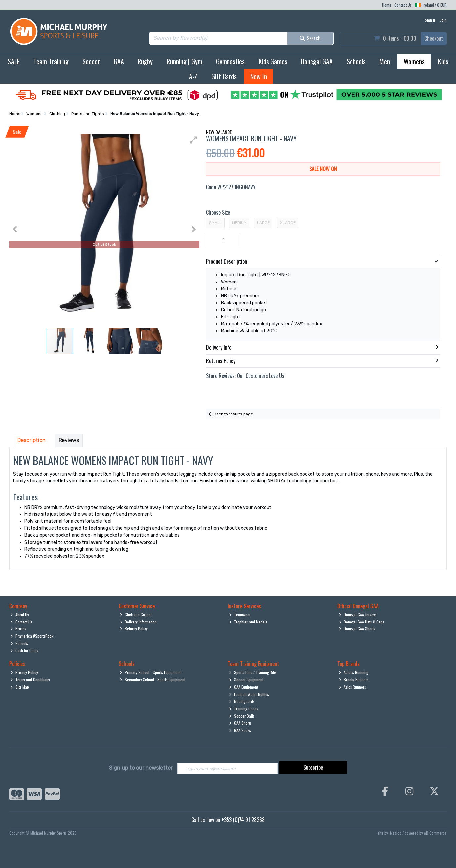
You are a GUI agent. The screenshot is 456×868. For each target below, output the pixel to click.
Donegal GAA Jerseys (358, 614)
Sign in (430, 20)
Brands (18, 629)
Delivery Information (138, 622)
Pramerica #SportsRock (32, 636)
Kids (443, 61)
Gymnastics (230, 61)
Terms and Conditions (30, 679)
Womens (414, 61)
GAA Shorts (240, 723)
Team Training (51, 61)
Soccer (91, 61)
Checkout (434, 38)
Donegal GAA (317, 61)
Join (444, 20)
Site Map (20, 687)
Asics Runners (352, 687)
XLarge (288, 223)
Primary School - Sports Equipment (150, 672)
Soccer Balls (242, 716)
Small (215, 223)
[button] (193, 140)
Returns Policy (134, 629)
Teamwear (240, 614)
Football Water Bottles (249, 694)
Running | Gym (185, 61)
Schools (356, 61)
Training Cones (244, 709)
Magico (396, 833)
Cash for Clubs (24, 650)
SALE (14, 61)
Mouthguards (242, 701)
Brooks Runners (354, 679)
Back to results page (233, 414)
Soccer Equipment (246, 679)
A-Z (193, 76)
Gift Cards (224, 76)
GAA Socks (240, 730)
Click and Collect (136, 614)
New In (259, 76)
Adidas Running (353, 672)
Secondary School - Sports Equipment (152, 679)
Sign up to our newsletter (141, 768)
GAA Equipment (244, 687)
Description (31, 440)
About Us (20, 614)
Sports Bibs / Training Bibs (253, 672)
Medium (239, 223)
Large (263, 223)
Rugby (145, 61)
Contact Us (403, 5)
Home (387, 5)
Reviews (69, 440)
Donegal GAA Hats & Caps (361, 622)
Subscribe (313, 767)
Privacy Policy (24, 672)
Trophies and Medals (248, 622)
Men (385, 61)
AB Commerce (435, 833)
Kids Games (273, 61)
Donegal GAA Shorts (357, 629)
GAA (119, 61)
